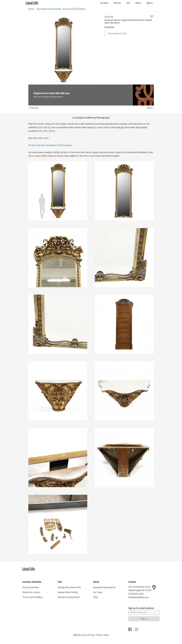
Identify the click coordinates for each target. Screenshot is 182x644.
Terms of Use (88, 635)
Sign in (150, 3)
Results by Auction (31, 592)
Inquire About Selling (68, 592)
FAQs (95, 597)
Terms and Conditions (33, 597)
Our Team (98, 592)
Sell (128, 3)
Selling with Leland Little (69, 587)
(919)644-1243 (136, 594)
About (138, 3)
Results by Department (69, 597)
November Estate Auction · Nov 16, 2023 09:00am (61, 9)
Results (117, 3)
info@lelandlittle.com (138, 597)
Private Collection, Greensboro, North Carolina (50, 145)
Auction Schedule (31, 587)
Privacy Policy (102, 635)
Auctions (104, 3)
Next (150, 108)
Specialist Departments (104, 587)
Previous (33, 108)
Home (31, 9)
